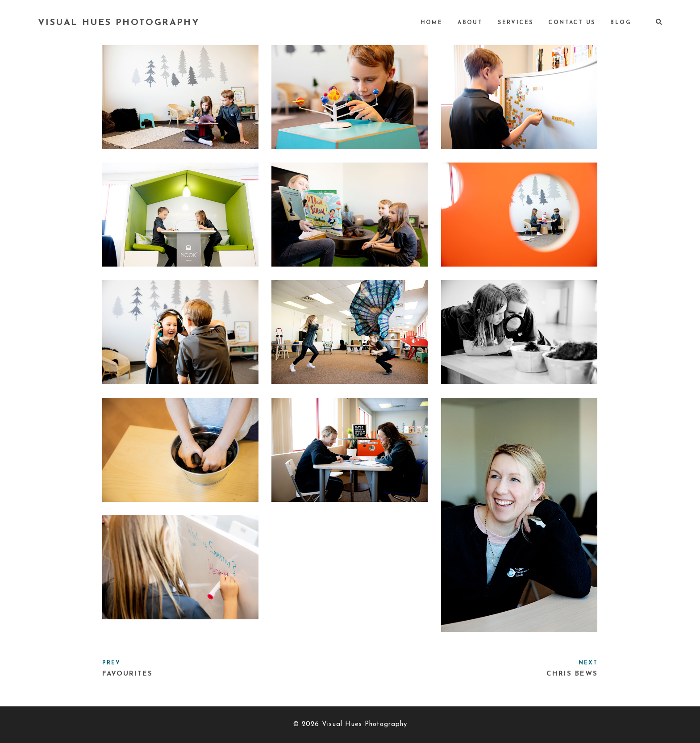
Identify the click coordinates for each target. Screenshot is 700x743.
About (470, 23)
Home (432, 23)
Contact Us (572, 23)
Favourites (127, 674)
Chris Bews (572, 674)
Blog (621, 23)
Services (515, 23)
